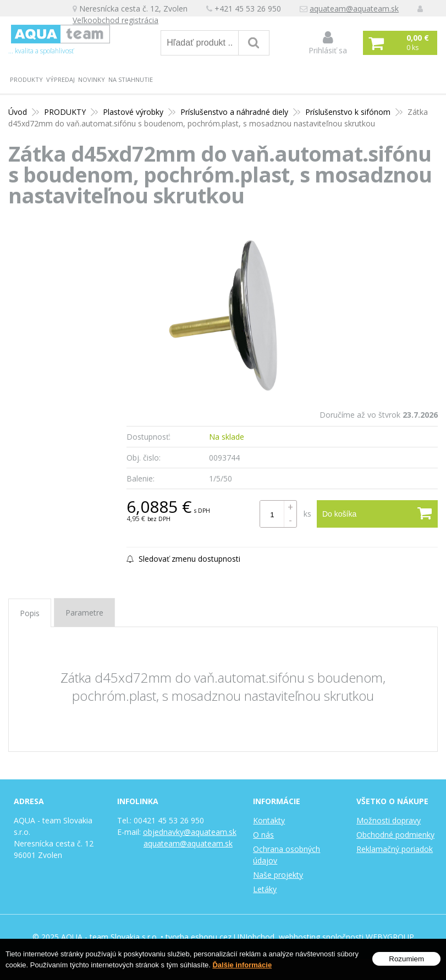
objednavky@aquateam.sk (190, 832)
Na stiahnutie (131, 79)
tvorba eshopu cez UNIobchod (220, 937)
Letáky (265, 889)
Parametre (84, 613)
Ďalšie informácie (242, 965)
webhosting (299, 937)
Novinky (92, 79)
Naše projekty (278, 875)
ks (307, 514)
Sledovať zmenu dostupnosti (183, 559)
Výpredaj (60, 79)
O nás (263, 835)
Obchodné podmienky (395, 835)
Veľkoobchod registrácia (115, 20)
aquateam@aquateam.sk (354, 9)
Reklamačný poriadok (395, 849)
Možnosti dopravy (389, 820)
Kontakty (269, 820)
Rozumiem (406, 959)
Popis (30, 613)
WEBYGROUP (390, 937)
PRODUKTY (26, 79)
